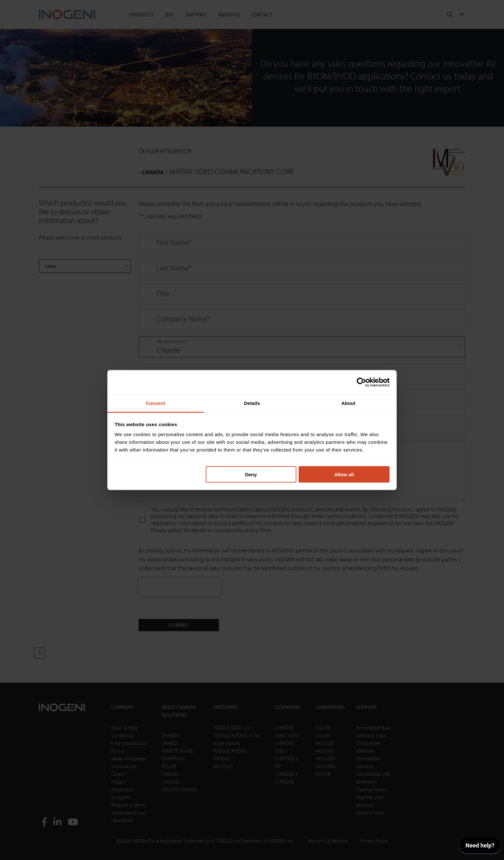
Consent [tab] (156, 403)
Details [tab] (252, 403)
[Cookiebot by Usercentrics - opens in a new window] (361, 382)
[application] (480, 847)
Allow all (344, 474)
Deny (251, 474)
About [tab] (348, 403)
